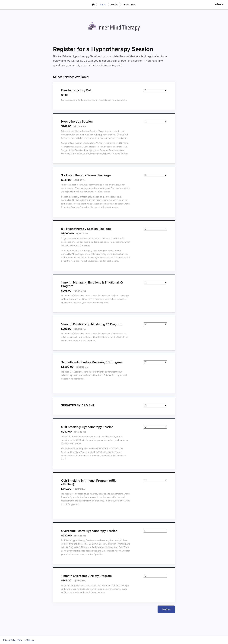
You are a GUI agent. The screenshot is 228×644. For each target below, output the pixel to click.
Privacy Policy (10, 640)
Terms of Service (26, 640)
